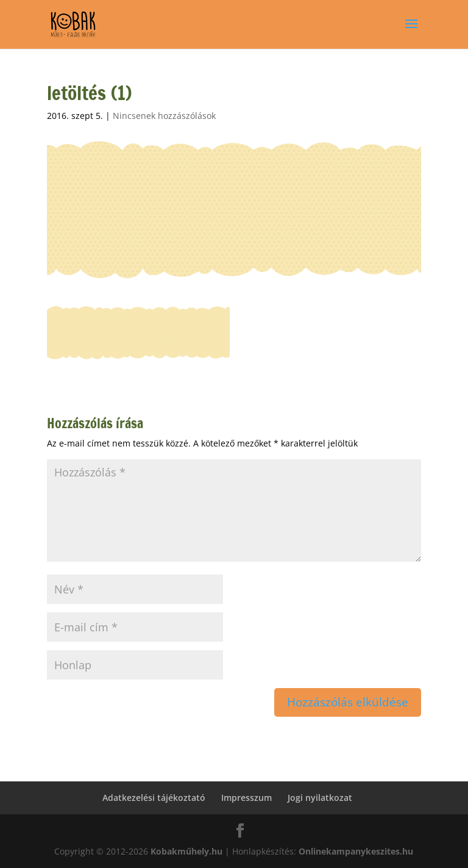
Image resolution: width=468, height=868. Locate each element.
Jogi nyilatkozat (320, 798)
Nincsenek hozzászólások (164, 116)
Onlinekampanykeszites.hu (356, 851)
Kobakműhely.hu (186, 851)
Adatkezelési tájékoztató (154, 798)
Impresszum (246, 798)
